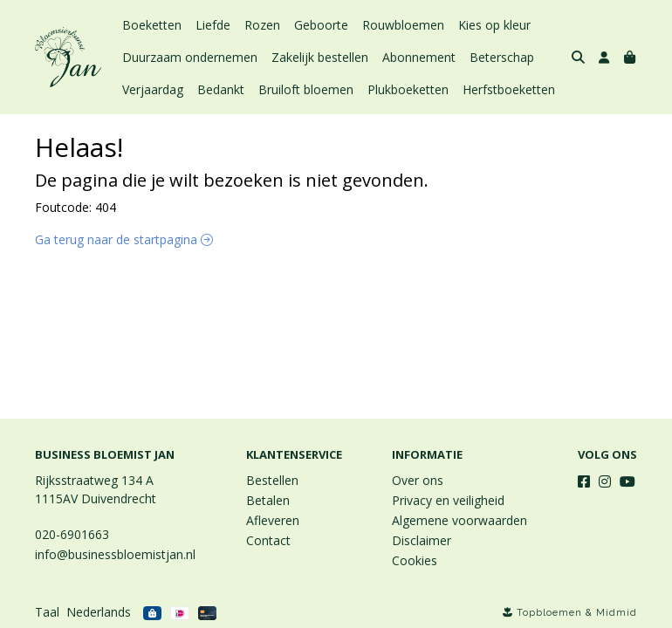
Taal (47, 612)
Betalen (268, 500)
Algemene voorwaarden (459, 520)
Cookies (415, 560)
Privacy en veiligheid (448, 500)
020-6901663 (72, 534)
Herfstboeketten (509, 89)
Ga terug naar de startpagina (124, 239)
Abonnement (419, 57)
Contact (268, 540)
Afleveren (273, 520)
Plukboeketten (408, 89)
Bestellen (272, 480)
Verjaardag (153, 89)
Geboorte (321, 25)
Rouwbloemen (403, 25)
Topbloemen (549, 613)
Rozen (262, 25)
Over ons (418, 480)
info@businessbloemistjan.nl (115, 554)
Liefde (213, 25)
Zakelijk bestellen (320, 57)
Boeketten (152, 25)
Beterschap (502, 57)
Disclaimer (422, 540)
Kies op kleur (494, 25)
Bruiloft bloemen (306, 89)
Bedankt (221, 89)
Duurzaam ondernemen (190, 57)
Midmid (617, 613)
